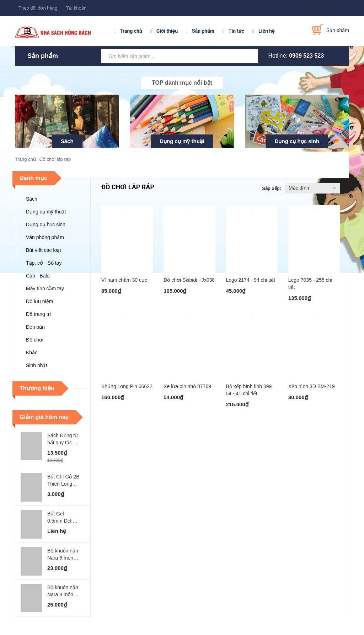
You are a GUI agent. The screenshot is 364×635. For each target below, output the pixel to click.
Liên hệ (267, 31)
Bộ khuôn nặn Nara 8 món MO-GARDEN (63, 591)
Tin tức (236, 31)
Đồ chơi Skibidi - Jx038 (189, 280)
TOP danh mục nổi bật (182, 83)
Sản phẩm (203, 31)
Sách (67, 141)
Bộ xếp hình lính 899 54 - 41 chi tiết (249, 390)
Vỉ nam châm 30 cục (124, 280)
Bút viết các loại (43, 250)
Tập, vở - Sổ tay (44, 263)
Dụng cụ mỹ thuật (182, 141)
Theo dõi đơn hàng (38, 8)
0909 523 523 (306, 56)
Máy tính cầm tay (45, 289)
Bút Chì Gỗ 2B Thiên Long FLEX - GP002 (63, 481)
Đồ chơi (35, 340)
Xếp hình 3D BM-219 (312, 386)
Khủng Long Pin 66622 (127, 386)
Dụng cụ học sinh (297, 141)
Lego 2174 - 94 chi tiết (251, 280)
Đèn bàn (35, 327)
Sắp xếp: (272, 188)
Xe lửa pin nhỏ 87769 (187, 386)
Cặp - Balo (38, 276)
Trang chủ (131, 31)
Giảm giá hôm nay (44, 417)
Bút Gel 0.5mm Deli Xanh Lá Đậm (63, 518)
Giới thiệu (167, 31)
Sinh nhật (36, 365)
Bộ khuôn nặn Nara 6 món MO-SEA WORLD (63, 555)
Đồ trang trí (38, 314)
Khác (32, 353)
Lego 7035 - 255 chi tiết (310, 284)
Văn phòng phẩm (45, 237)
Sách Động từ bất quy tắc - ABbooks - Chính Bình (63, 439)
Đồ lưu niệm (39, 301)
